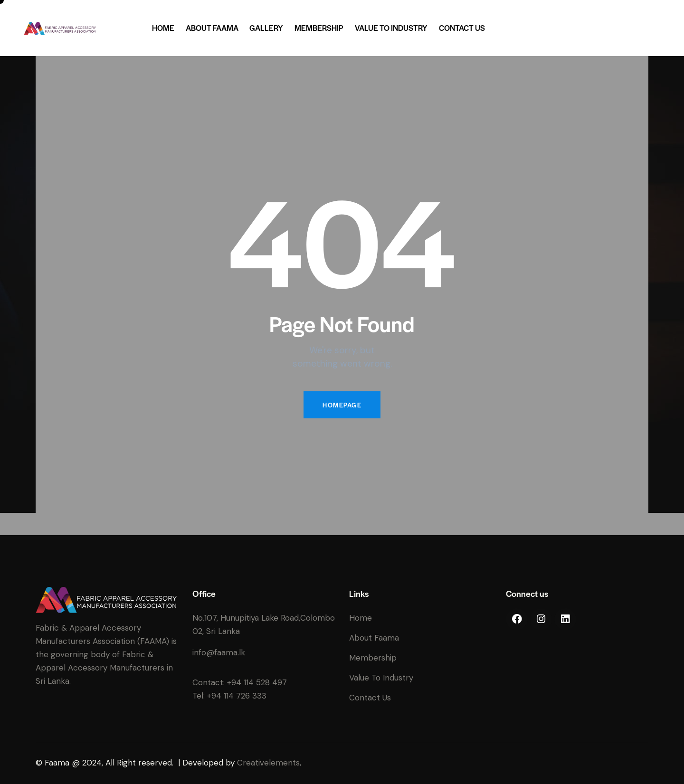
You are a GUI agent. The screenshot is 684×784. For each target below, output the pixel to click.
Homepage (342, 405)
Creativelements (268, 763)
